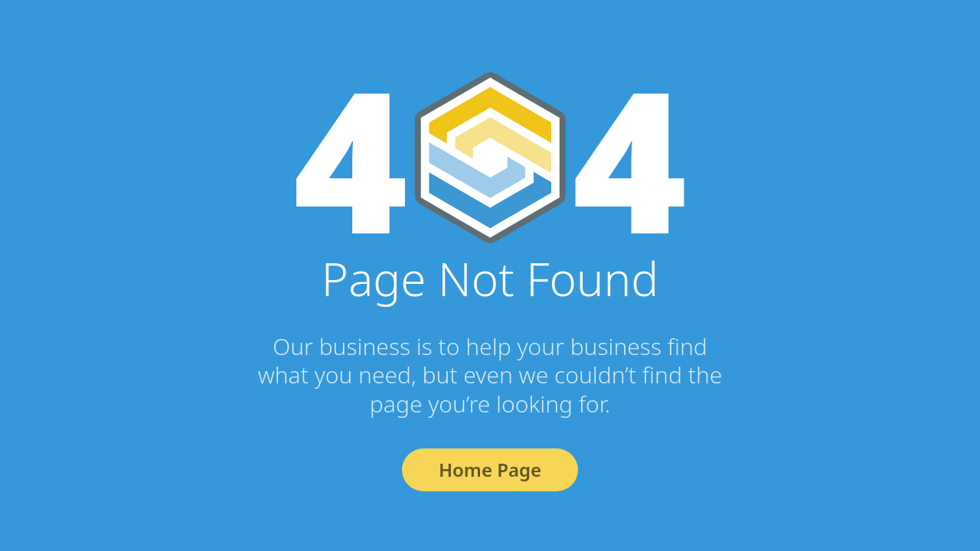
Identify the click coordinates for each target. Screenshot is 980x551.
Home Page (490, 469)
